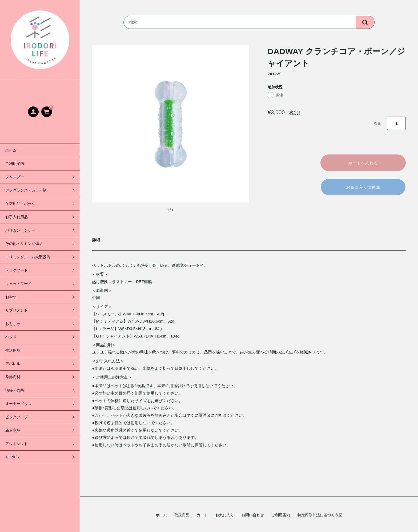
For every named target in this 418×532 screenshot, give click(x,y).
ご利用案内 (15, 164)
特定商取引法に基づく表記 (320, 515)
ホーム (11, 150)
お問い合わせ (253, 515)
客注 (275, 95)
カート (202, 515)
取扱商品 (182, 515)
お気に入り (225, 515)
